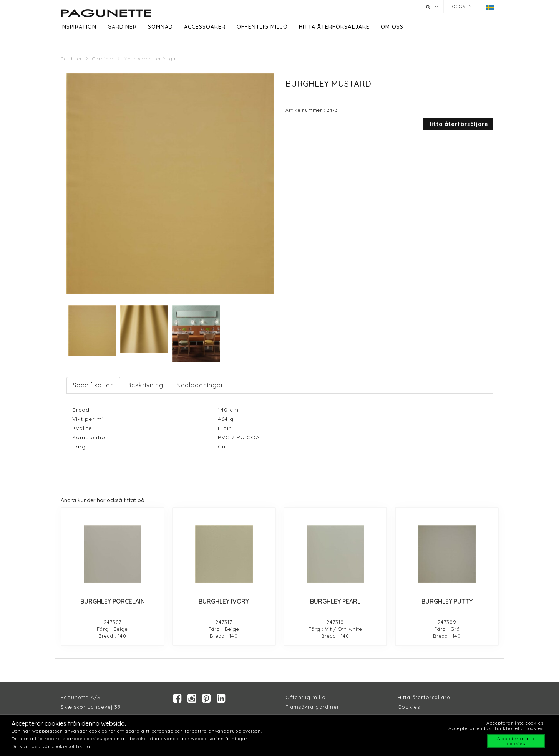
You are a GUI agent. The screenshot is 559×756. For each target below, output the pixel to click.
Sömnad (160, 27)
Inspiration (79, 27)
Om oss (392, 27)
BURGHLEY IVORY (224, 601)
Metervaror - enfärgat (151, 59)
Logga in (461, 7)
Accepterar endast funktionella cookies (496, 728)
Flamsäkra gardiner (312, 708)
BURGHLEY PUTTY (447, 601)
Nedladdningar (200, 385)
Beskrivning (145, 385)
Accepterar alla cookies (516, 741)
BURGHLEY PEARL (335, 601)
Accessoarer (205, 27)
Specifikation (93, 385)
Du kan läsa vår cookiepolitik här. (52, 746)
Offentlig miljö (262, 27)
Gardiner (122, 27)
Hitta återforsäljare (424, 698)
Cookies (409, 708)
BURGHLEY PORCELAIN (113, 601)
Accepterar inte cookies (515, 723)
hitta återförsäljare (334, 27)
